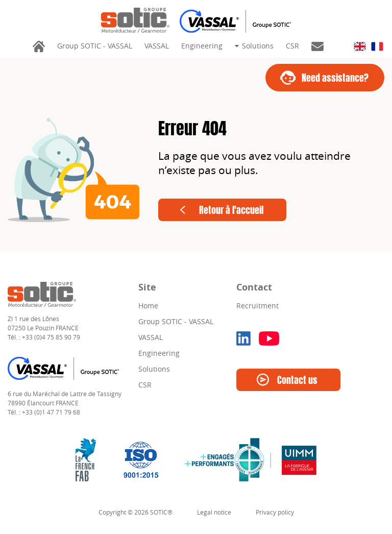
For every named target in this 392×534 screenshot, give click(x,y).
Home (148, 306)
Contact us (297, 381)
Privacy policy (275, 512)
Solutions (257, 46)
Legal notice (214, 512)
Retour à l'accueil (231, 211)
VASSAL (157, 46)
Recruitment (258, 306)
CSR (292, 46)
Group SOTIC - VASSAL (95, 46)
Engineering (202, 46)
